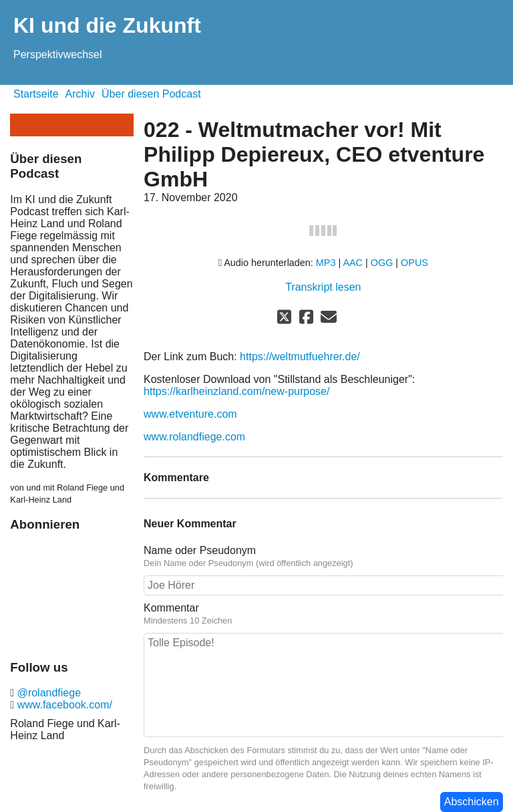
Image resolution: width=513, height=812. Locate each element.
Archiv (80, 94)
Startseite (36, 94)
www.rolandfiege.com (194, 437)
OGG (382, 263)
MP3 (326, 263)
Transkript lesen (323, 287)
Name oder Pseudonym (323, 557)
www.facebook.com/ (63, 705)
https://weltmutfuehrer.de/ (300, 357)
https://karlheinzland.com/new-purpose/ (236, 391)
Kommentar (323, 614)
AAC (353, 263)
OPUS (414, 263)
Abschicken (472, 802)
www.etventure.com (190, 414)
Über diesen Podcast (151, 94)
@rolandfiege (47, 693)
